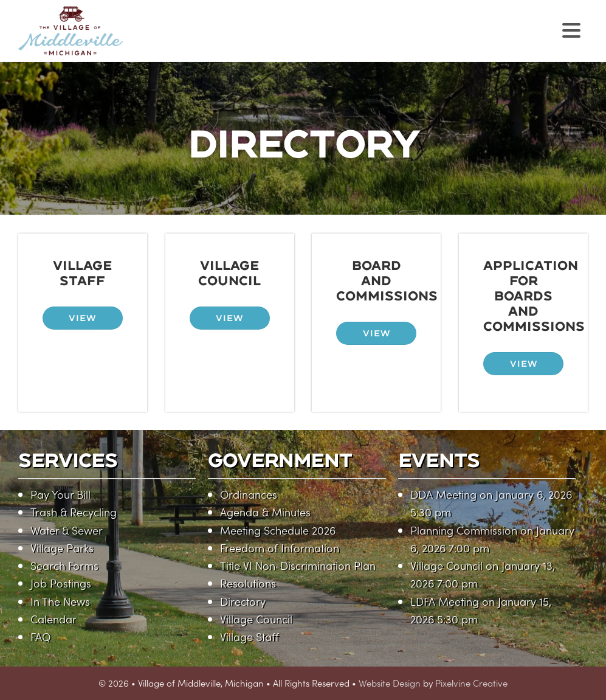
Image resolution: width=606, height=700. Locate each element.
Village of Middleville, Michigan (147, 41)
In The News (60, 601)
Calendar (53, 619)
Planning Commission (464, 530)
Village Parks (62, 548)
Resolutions (248, 583)
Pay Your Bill (60, 494)
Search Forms (64, 565)
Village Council (256, 619)
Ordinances (249, 494)
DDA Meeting (443, 494)
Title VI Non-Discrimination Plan (298, 565)
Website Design (390, 683)
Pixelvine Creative (471, 683)
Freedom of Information (280, 548)
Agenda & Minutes (265, 512)
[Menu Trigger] (571, 29)
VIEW (82, 318)
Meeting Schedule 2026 (278, 530)
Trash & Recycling (74, 512)
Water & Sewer (67, 530)
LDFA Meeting (445, 601)
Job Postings (61, 583)
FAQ (40, 636)
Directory (243, 601)
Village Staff (250, 636)
